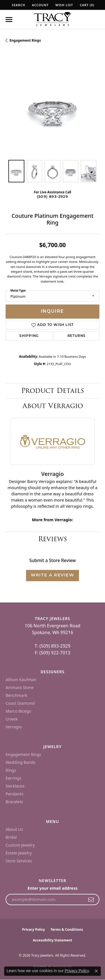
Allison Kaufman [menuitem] (21, 680)
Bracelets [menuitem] (14, 802)
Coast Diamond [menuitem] (20, 703)
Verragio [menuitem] (14, 727)
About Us (14, 829)
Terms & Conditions (67, 929)
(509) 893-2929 (53, 197)
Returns (77, 336)
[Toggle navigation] (9, 20)
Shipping (29, 336)
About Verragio (53, 406)
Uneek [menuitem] (12, 719)
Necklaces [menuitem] (15, 786)
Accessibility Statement (52, 940)
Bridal (11, 837)
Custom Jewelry (20, 845)
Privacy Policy (34, 929)
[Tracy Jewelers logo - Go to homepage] (53, 20)
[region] (53, 107)
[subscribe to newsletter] (91, 900)
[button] (18, 5)
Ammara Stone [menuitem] (20, 687)
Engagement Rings (25, 40)
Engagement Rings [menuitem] (24, 754)
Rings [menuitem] (11, 770)
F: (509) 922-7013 (53, 653)
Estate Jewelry (19, 853)
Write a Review (52, 575)
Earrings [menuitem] (13, 778)
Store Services (19, 861)
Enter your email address (53, 888)
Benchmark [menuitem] (16, 695)
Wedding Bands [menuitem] (20, 762)
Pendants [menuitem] (15, 794)
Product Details (53, 391)
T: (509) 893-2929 (53, 646)
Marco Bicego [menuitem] (18, 711)
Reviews (53, 539)
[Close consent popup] (96, 971)
